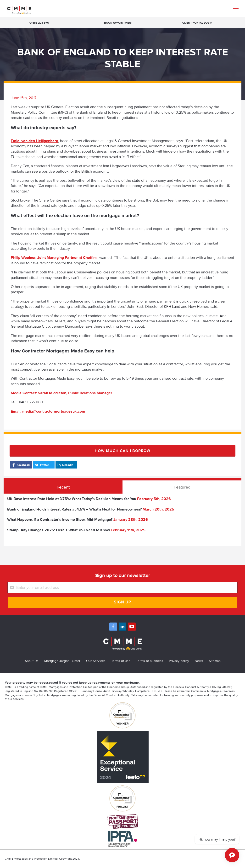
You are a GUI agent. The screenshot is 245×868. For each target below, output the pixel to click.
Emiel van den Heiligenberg (34, 141)
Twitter (42, 465)
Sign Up (123, 602)
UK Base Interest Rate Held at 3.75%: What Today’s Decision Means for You (72, 499)
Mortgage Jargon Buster (62, 661)
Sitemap (215, 661)
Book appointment (118, 23)
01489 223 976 (39, 23)
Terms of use (121, 661)
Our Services (96, 661)
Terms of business (150, 661)
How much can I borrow (123, 451)
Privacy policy (179, 661)
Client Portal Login (197, 23)
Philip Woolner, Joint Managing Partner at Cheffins (54, 257)
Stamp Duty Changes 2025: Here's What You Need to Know (58, 530)
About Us (32, 661)
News (199, 661)
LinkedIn (65, 465)
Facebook (20, 465)
